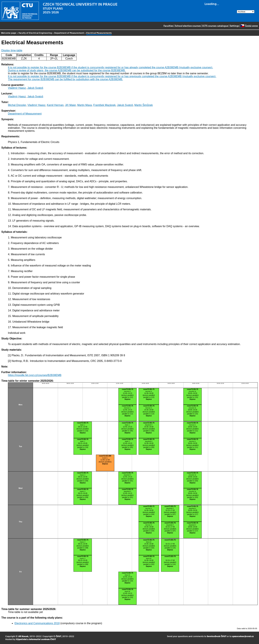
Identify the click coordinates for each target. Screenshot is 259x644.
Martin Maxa (85, 105)
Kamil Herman (55, 105)
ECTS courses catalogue (215, 26)
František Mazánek (104, 105)
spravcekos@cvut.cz (243, 636)
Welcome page (9, 33)
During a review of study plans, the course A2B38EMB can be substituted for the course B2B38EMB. (67, 70)
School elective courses (188, 26)
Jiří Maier (70, 105)
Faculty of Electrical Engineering (35, 33)
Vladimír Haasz (17, 88)
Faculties (168, 26)
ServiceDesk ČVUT (217, 636)
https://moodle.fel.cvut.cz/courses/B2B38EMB (35, 375)
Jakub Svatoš (35, 88)
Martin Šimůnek (144, 105)
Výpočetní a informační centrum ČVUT (36, 639)
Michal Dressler (17, 105)
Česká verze (249, 26)
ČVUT (58, 636)
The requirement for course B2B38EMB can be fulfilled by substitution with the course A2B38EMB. (65, 79)
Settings (234, 26)
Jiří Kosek (23, 636)
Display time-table (12, 50)
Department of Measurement (69, 33)
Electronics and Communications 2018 (37, 623)
